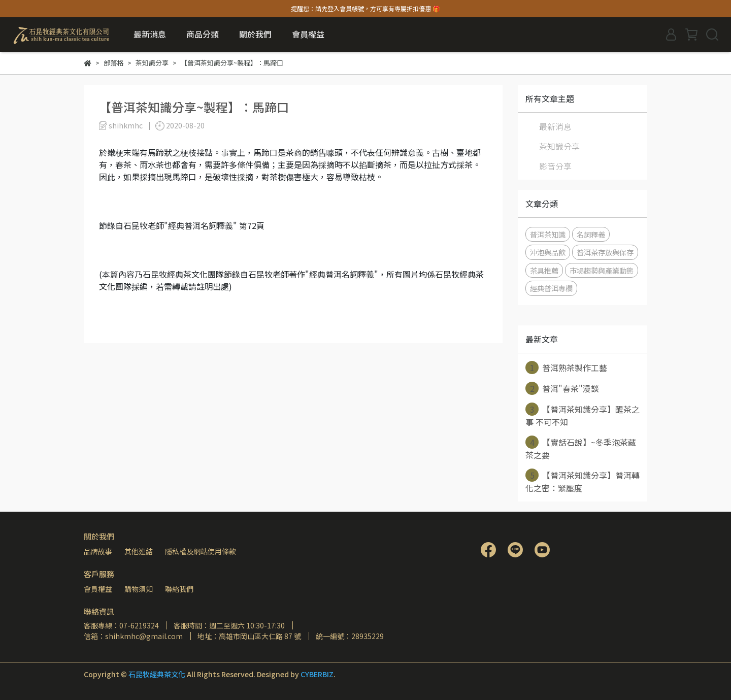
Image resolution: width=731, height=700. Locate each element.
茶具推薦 (544, 270)
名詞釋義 (591, 234)
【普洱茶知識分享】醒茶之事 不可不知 (583, 415)
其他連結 (139, 551)
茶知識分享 (559, 146)
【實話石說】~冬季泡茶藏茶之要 (581, 448)
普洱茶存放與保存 (605, 252)
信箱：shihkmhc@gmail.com (133, 636)
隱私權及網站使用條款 (201, 551)
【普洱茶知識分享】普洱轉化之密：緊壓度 (583, 481)
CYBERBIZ (317, 674)
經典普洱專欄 (551, 288)
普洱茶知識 (548, 234)
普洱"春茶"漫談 (562, 388)
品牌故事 (98, 551)
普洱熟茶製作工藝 (566, 368)
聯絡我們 (179, 589)
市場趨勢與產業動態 (602, 270)
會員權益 (98, 589)
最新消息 (150, 34)
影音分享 (555, 166)
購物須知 (139, 589)
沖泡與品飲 (548, 252)
